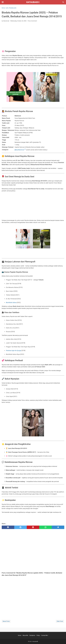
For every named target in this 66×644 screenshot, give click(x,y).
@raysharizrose (20, 150)
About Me (25, 635)
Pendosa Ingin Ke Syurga (13, 351)
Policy (38, 635)
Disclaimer (32, 635)
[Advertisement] (33, 36)
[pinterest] (33, 527)
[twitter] (21, 527)
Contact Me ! (45, 635)
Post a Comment (32, 21)
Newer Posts (6, 621)
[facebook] (8, 527)
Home (20, 635)
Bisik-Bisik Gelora (11, 303)
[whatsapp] (46, 527)
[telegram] (58, 527)
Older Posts (60, 621)
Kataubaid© (33, 2)
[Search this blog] (63, 2)
